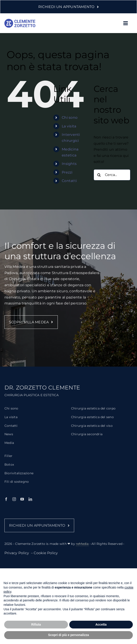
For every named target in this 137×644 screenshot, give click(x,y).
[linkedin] (30, 502)
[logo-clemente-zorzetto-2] (20, 21)
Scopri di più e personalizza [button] (68, 635)
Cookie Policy (46, 556)
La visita (69, 126)
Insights (69, 164)
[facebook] (6, 502)
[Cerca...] (112, 175)
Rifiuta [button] (36, 624)
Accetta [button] (101, 624)
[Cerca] (99, 175)
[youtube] (22, 502)
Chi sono (70, 118)
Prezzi (67, 172)
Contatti (69, 181)
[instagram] (14, 502)
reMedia (82, 546)
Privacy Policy (17, 556)
